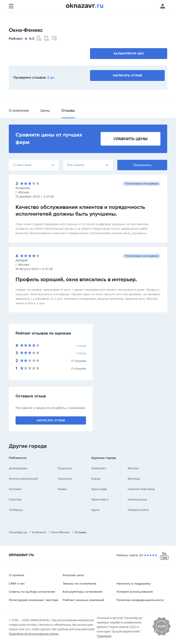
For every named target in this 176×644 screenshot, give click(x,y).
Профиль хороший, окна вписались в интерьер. (76, 280)
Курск (95, 510)
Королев (15, 499)
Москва (133, 468)
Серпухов (65, 479)
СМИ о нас (17, 584)
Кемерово (99, 468)
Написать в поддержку (133, 584)
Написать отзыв (127, 75)
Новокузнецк (137, 499)
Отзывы (68, 111)
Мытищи (134, 479)
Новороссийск (138, 510)
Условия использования (135, 592)
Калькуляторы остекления (82, 592)
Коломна (15, 489)
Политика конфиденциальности (140, 600)
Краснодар (99, 489)
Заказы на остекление (80, 584)
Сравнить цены (131, 139)
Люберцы (16, 510)
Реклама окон (73, 575)
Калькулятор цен (129, 53)
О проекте (16, 575)
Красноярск (100, 499)
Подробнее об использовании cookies (34, 634)
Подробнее (104, 636)
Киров (96, 479)
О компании (19, 111)
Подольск (65, 468)
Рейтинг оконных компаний (83, 600)
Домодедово (18, 468)
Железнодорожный (23, 479)
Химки (62, 489)
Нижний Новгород (141, 489)
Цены (45, 111)
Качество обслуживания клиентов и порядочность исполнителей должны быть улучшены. (80, 211)
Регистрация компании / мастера (34, 600)
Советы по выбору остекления (32, 592)
